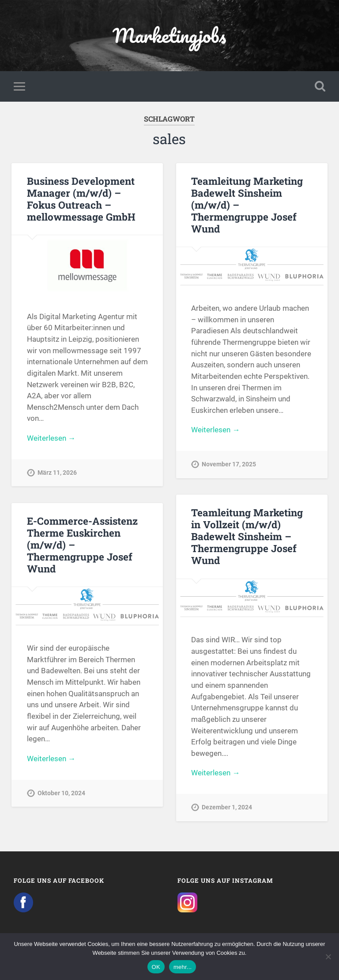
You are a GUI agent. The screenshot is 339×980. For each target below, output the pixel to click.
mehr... (183, 967)
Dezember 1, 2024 (227, 807)
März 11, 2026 (57, 473)
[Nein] (328, 957)
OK (156, 967)
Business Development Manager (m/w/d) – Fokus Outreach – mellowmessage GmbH (81, 199)
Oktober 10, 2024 (61, 793)
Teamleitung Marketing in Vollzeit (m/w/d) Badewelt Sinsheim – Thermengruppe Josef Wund (247, 536)
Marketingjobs (169, 35)
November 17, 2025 (229, 464)
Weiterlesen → (51, 438)
